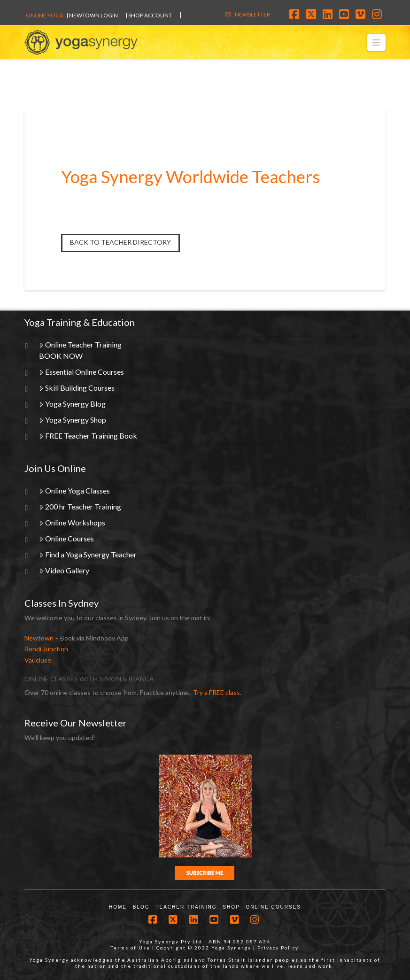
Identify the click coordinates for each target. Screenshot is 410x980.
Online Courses (66, 538)
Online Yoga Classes (74, 490)
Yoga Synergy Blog (72, 404)
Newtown (39, 638)
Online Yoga (45, 15)
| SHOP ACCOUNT (149, 15)
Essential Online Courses (81, 372)
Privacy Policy (278, 948)
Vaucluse (38, 660)
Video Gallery (64, 570)
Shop (231, 907)
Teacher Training (186, 907)
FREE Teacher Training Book (88, 436)
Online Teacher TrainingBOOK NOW (80, 350)
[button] (376, 42)
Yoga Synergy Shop (73, 420)
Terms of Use (131, 948)
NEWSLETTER (252, 14)
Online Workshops (72, 522)
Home (118, 907)
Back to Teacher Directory (120, 242)
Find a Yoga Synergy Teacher (88, 554)
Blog (141, 907)
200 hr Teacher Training (80, 506)
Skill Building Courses (77, 388)
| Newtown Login (92, 15)
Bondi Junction (46, 649)
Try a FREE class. (217, 692)
